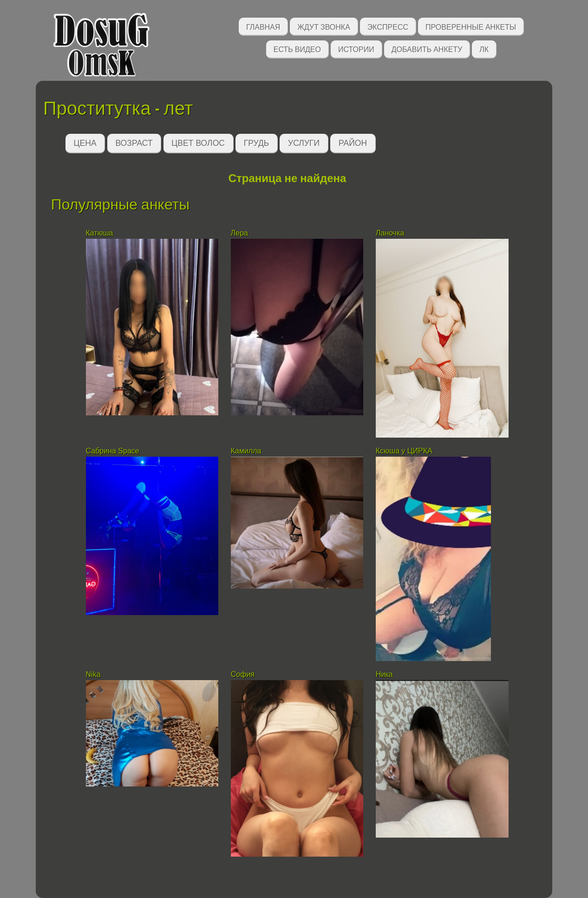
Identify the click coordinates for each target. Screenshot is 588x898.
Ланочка (390, 233)
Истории (356, 49)
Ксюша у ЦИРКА (405, 451)
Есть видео (297, 49)
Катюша (100, 233)
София (243, 674)
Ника (384, 674)
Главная (263, 26)
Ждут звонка (324, 26)
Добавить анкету (427, 49)
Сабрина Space (113, 451)
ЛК (484, 49)
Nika (93, 674)
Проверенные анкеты (471, 26)
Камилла (246, 451)
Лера (239, 233)
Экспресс (388, 26)
